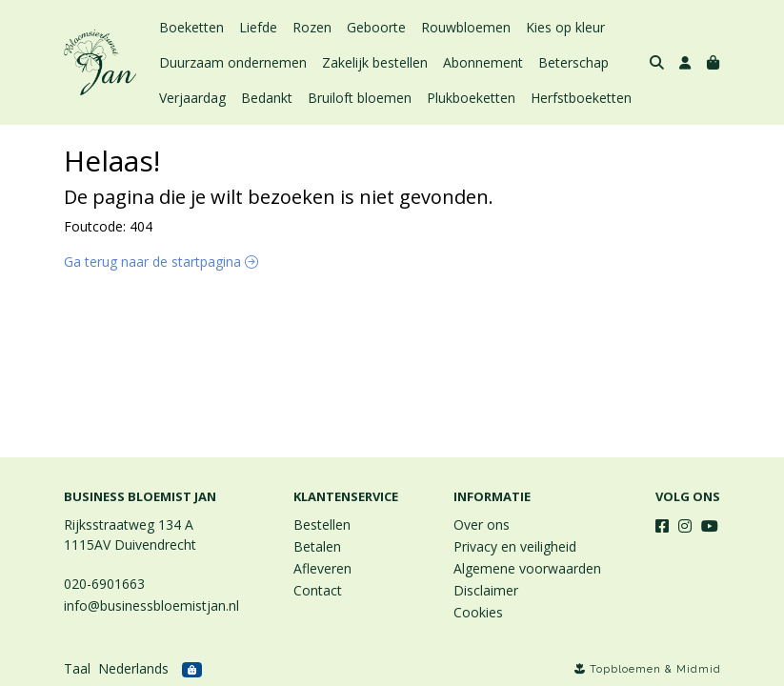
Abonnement (483, 62)
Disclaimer (486, 590)
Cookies (478, 612)
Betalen (317, 546)
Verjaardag (192, 98)
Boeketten (191, 27)
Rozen (312, 27)
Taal (77, 668)
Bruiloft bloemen (360, 98)
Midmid (699, 669)
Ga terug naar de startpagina (161, 262)
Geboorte (376, 27)
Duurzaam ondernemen (233, 62)
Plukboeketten (471, 98)
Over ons (482, 525)
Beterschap (573, 62)
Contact (318, 590)
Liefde (258, 27)
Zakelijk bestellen (375, 62)
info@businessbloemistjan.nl (151, 605)
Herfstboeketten (581, 98)
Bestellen (322, 525)
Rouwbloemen (466, 27)
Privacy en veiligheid (515, 546)
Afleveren (322, 568)
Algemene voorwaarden (527, 568)
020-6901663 (104, 584)
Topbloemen (625, 669)
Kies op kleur (565, 27)
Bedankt (267, 98)
